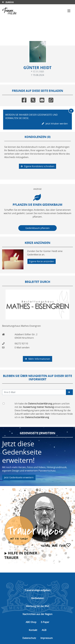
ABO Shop (31, 622)
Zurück (8, 2)
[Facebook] (24, 99)
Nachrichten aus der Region (37, 614)
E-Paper (45, 622)
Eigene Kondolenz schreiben (37, 166)
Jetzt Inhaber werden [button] (55, 124)
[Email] (42, 99)
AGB (44, 630)
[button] (69, 392)
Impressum (47, 638)
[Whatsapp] (51, 99)
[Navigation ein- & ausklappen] (69, 11)
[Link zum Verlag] (27, 11)
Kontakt (33, 630)
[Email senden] (34, 392)
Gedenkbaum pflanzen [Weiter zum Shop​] (37, 228)
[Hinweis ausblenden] (71, 111)
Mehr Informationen (37, 359)
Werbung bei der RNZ (37, 606)
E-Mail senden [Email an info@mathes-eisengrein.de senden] (22, 347)
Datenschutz (29, 638)
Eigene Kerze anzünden (42, 261)
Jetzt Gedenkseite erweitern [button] (19, 477)
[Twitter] (33, 99)
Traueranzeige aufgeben (37, 590)
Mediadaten (37, 598)
